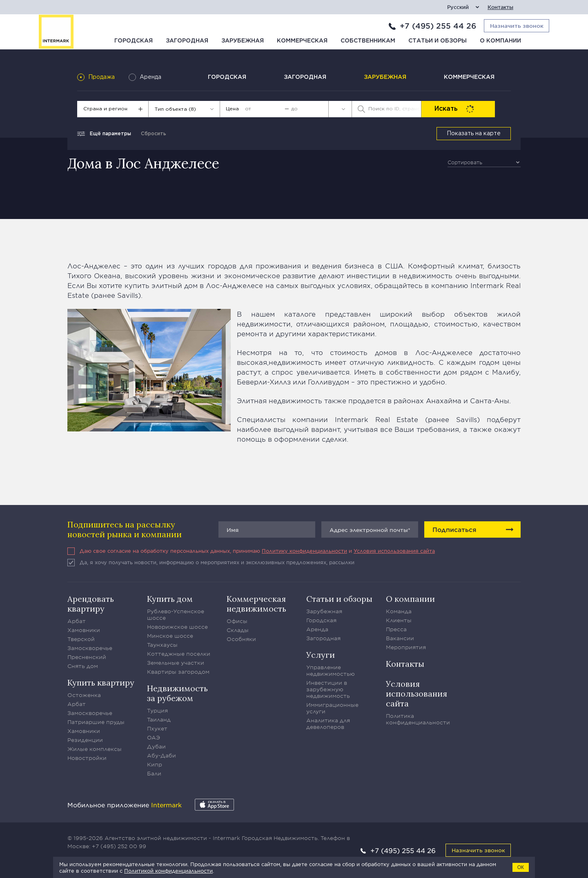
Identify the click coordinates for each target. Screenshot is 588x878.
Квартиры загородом (178, 672)
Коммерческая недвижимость (256, 604)
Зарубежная (243, 41)
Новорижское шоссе (177, 627)
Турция (157, 710)
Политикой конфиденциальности (168, 871)
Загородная (187, 41)
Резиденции (85, 740)
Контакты (500, 7)
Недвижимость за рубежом (177, 693)
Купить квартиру (101, 683)
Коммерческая (302, 41)
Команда (399, 611)
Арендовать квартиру (91, 604)
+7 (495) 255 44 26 (438, 26)
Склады (238, 630)
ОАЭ (154, 737)
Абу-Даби (161, 755)
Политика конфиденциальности (418, 719)
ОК (521, 867)
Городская (134, 41)
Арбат (77, 621)
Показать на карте (474, 134)
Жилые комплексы (95, 749)
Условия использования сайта (394, 551)
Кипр (155, 764)
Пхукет (157, 728)
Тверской (81, 639)
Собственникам (368, 41)
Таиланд (159, 719)
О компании (500, 41)
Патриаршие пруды (96, 722)
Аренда (317, 629)
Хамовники (84, 630)
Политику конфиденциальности (304, 551)
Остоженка (84, 695)
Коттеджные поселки (179, 654)
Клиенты (399, 620)
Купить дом (170, 599)
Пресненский (87, 657)
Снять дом (83, 666)
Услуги (321, 655)
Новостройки (87, 758)
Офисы (237, 621)
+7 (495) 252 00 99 (119, 846)
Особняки (241, 639)
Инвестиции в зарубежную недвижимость (328, 689)
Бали (154, 773)
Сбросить (154, 134)
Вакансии (400, 638)
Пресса (396, 629)
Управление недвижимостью (331, 670)
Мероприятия (406, 647)
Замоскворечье (90, 648)
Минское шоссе (170, 636)
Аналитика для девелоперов (328, 724)
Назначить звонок (478, 850)
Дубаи (156, 746)
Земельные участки (176, 663)
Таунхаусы (162, 645)
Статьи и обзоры (438, 41)
